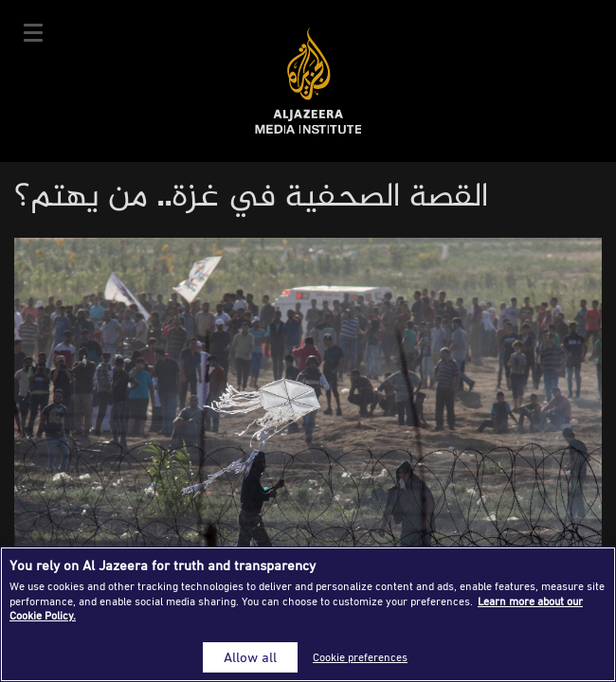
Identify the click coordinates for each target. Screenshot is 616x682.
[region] (308, 614)
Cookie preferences (360, 657)
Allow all (250, 657)
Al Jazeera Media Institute (308, 81)
